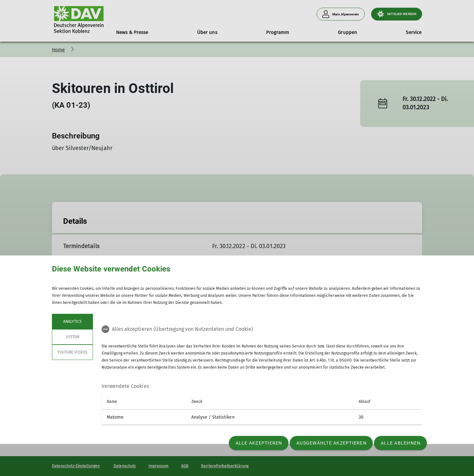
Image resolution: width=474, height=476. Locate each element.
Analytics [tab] (72, 322)
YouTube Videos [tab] (72, 352)
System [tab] (72, 337)
